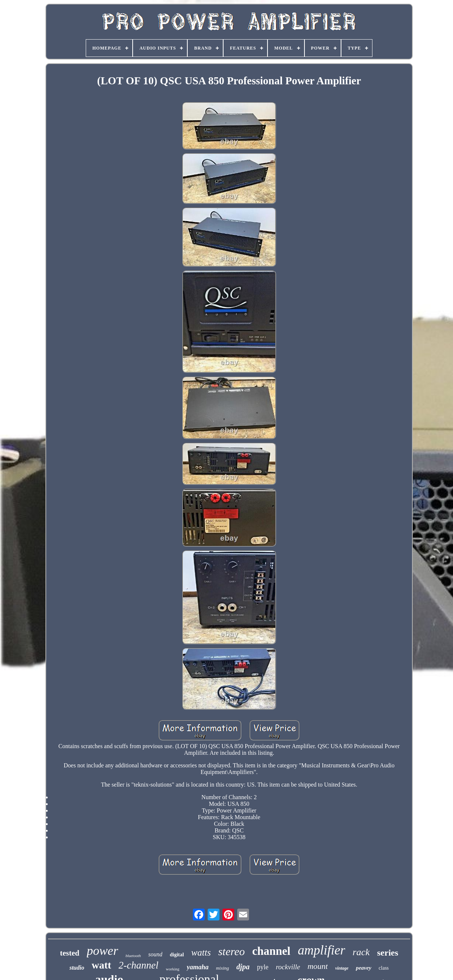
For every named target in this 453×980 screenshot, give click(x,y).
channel (271, 951)
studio (77, 968)
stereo (231, 951)
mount (318, 966)
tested (69, 953)
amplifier (321, 950)
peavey (364, 968)
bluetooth (133, 956)
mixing (222, 968)
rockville (288, 967)
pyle (263, 967)
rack (361, 952)
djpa (243, 967)
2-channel (139, 965)
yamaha (197, 967)
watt (101, 965)
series (387, 953)
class (384, 968)
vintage (342, 968)
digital (177, 955)
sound (155, 954)
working (173, 969)
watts (201, 952)
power (103, 951)
